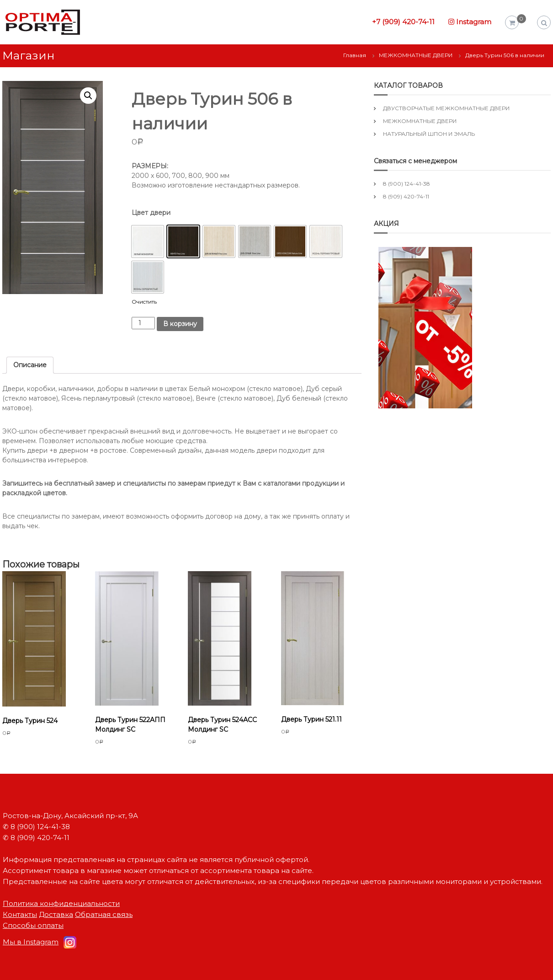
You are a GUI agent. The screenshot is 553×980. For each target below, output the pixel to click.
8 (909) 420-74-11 (406, 196)
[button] (148, 241)
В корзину (180, 324)
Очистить (144, 302)
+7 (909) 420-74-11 (403, 22)
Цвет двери (151, 213)
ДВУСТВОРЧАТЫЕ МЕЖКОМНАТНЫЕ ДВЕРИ (446, 108)
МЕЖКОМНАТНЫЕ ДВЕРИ (416, 55)
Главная (355, 55)
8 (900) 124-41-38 (407, 184)
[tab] (30, 365)
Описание (30, 365)
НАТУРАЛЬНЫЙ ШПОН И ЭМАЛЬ (429, 134)
